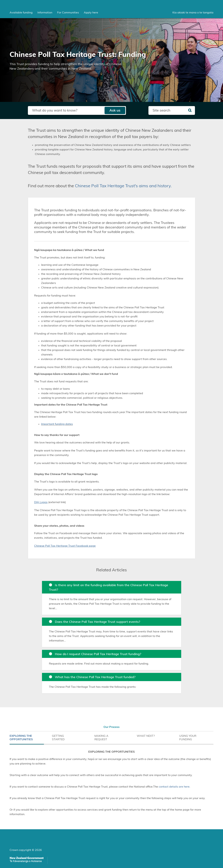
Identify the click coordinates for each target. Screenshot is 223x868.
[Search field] (66, 110)
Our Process (111, 727)
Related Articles (111, 570)
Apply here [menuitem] (91, 13)
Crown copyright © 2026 (26, 850)
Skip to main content (0, 0)
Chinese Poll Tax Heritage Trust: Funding (78, 55)
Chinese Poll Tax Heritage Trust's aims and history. (123, 186)
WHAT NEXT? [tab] (146, 736)
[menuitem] (21, 13)
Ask (115, 110)
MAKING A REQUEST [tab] (101, 738)
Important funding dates (57, 424)
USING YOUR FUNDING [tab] (188, 738)
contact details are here (174, 787)
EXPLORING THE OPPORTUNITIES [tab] (21, 738)
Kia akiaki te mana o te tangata (193, 13)
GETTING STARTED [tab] (58, 738)
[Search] (190, 110)
